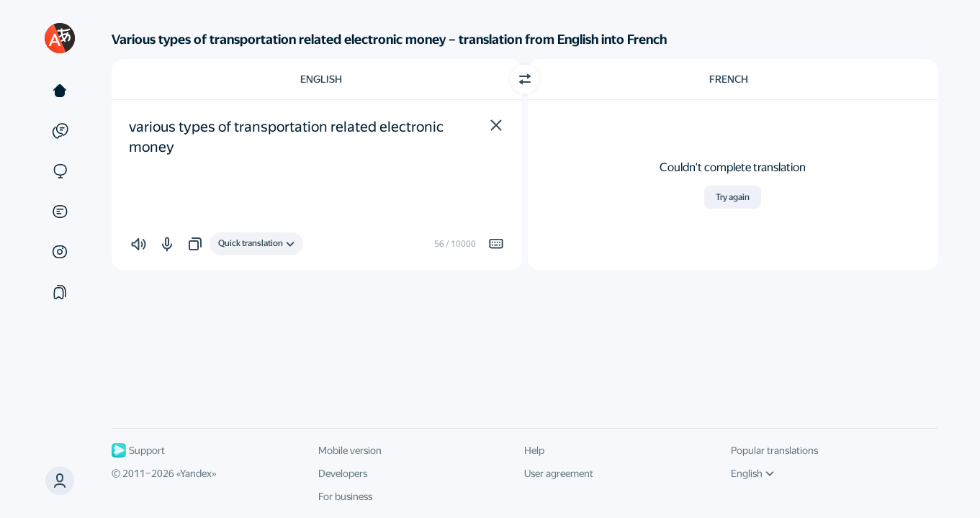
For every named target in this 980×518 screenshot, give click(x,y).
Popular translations (774, 450)
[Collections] (60, 292)
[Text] (60, 91)
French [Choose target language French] (729, 79)
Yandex (196, 473)
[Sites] (60, 171)
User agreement (559, 473)
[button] (496, 125)
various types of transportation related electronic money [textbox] (288, 137)
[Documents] (60, 212)
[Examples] (60, 131)
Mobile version (350, 450)
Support (138, 450)
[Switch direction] (525, 79)
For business (345, 496)
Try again (733, 197)
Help (534, 450)
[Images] (60, 252)
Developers (343, 473)
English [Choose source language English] (321, 79)
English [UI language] (752, 473)
